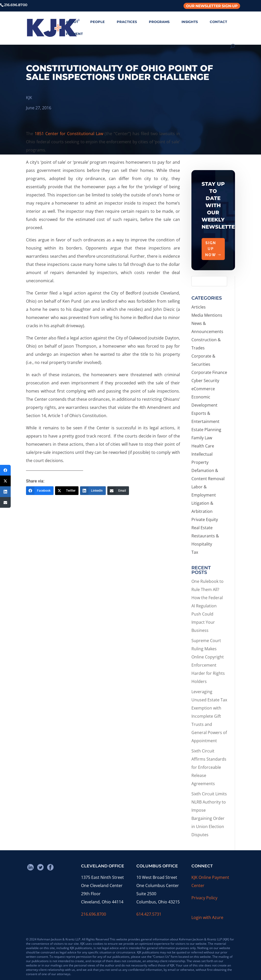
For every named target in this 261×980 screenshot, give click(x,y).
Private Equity (205, 519)
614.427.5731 (149, 914)
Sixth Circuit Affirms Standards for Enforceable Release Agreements (209, 767)
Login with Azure (207, 917)
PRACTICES (127, 22)
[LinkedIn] (93, 491)
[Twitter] (67, 491)
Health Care (203, 446)
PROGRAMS (159, 22)
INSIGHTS (190, 22)
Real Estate (202, 528)
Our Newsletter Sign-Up (212, 6)
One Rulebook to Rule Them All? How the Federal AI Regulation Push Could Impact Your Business (207, 606)
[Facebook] (40, 491)
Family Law (202, 438)
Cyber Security (205, 381)
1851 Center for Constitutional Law (69, 134)
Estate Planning (206, 430)
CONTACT (218, 22)
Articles (199, 307)
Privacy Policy (204, 898)
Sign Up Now (211, 249)
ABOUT (72, 22)
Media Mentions (207, 315)
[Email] (118, 491)
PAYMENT (74, 34)
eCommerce (203, 389)
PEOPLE (97, 22)
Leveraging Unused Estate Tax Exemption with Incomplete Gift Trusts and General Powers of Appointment (209, 716)
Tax (195, 552)
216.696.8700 (94, 914)
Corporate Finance (209, 372)
